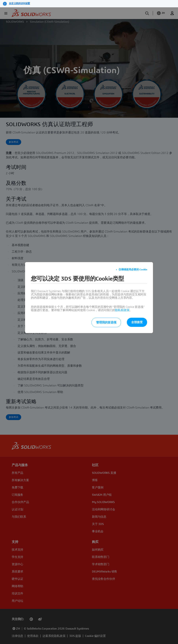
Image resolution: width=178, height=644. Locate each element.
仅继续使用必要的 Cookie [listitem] (133, 270)
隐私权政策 (122, 310)
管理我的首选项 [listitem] (106, 322)
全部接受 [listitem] (137, 322)
